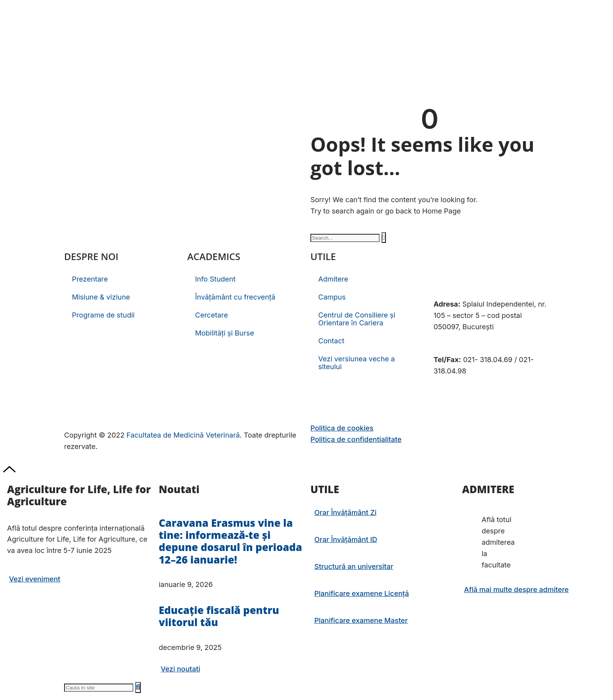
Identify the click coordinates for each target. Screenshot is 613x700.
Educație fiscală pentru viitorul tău (219, 616)
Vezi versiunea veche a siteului (357, 363)
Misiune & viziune (101, 297)
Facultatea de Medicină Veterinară (183, 435)
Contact (331, 341)
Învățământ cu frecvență (235, 297)
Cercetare (212, 315)
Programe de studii (103, 315)
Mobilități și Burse (225, 333)
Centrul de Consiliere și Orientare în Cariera (357, 319)
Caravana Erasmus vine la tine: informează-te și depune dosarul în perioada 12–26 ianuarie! (230, 541)
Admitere (333, 279)
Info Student (215, 279)
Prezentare (90, 279)
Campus (332, 297)
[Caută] (384, 238)
